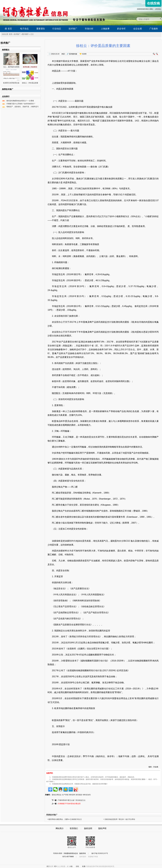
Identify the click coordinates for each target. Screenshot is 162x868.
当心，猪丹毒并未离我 (11, 67)
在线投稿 (153, 3)
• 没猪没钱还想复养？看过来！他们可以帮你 (119, 819)
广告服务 (154, 29)
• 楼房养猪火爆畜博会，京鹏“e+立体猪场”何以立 (65, 819)
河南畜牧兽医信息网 (32, 2)
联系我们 (74, 828)
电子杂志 (24, 29)
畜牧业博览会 (57, 795)
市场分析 (89, 29)
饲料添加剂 (87, 795)
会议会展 (138, 29)
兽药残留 (79, 795)
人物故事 (105, 29)
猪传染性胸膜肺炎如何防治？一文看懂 (20, 101)
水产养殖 (65, 795)
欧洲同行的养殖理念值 (11, 83)
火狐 (71, 866)
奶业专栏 (121, 29)
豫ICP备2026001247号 (100, 853)
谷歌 (77, 866)
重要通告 (41, 29)
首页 (8, 29)
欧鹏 (84, 866)
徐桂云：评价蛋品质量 (30, 83)
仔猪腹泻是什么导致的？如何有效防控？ (21, 104)
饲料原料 (72, 795)
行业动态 (57, 29)
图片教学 (25, 34)
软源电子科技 (93, 857)
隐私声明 (102, 828)
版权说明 (88, 828)
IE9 (55, 866)
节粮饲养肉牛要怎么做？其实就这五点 (72, 800)
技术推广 (73, 29)
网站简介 (60, 828)
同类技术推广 (52, 815)
